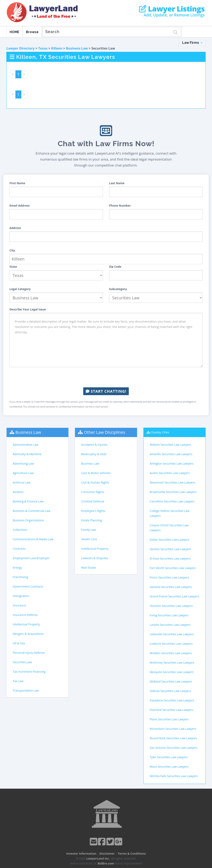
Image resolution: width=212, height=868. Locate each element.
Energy (17, 568)
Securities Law (22, 662)
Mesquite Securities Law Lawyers (172, 672)
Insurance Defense (25, 615)
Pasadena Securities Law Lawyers (172, 700)
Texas (43, 48)
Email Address (20, 205)
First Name (17, 183)
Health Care (89, 539)
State (13, 267)
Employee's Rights (93, 511)
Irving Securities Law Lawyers (169, 615)
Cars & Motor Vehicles (96, 473)
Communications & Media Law (33, 539)
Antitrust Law (22, 482)
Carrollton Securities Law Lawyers (172, 501)
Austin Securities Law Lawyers (170, 473)
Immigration (21, 596)
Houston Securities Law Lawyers (171, 606)
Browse (32, 32)
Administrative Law (25, 445)
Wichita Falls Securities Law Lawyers (174, 776)
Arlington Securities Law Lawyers (172, 464)
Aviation (18, 492)
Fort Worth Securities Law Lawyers (173, 568)
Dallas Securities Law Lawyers (170, 540)
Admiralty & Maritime (27, 454)
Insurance (19, 605)
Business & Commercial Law (32, 511)
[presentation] (106, 377)
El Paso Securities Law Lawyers (170, 558)
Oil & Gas (19, 643)
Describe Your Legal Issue (28, 309)
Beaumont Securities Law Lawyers (172, 482)
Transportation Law (26, 690)
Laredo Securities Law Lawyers (170, 625)
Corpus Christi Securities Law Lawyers (169, 528)
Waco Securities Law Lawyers (169, 767)
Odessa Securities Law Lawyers (171, 691)
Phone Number (120, 205)
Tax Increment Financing (29, 672)
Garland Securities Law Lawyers (171, 587)
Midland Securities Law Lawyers (171, 681)
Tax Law (18, 681)
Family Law (89, 530)
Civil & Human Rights (95, 482)
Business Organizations (28, 520)
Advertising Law (23, 464)
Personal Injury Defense (29, 653)
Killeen (57, 48)
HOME (14, 32)
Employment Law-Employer (31, 558)
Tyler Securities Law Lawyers (169, 757)
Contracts (19, 549)
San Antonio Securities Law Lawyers (174, 748)
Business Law (77, 48)
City (12, 250)
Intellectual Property (26, 624)
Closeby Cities (160, 432)
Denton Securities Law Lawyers (171, 549)
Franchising (20, 577)
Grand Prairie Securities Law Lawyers (174, 596)
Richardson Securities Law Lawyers (173, 729)
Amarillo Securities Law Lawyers (171, 454)
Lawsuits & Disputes (95, 558)
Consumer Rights (93, 492)
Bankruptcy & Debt (94, 454)
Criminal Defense (93, 501)
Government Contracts (28, 586)
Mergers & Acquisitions (28, 634)
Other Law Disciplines (105, 432)
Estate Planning (91, 520)
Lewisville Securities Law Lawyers (172, 634)
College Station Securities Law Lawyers (170, 513)
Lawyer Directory (20, 48)
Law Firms (192, 43)
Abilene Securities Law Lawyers (171, 445)
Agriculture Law (23, 473)
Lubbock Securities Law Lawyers (171, 644)
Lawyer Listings (172, 9)
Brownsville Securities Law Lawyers (173, 492)
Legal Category (20, 289)
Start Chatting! (106, 391)
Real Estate (89, 568)
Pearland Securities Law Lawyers (171, 710)
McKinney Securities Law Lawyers (172, 663)
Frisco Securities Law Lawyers (169, 577)
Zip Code (115, 267)
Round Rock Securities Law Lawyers (173, 738)
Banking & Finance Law (28, 501)
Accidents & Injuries (94, 445)
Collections (20, 530)
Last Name (117, 183)
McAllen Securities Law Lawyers (171, 653)
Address (15, 228)
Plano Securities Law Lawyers (169, 719)
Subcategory (118, 289)
